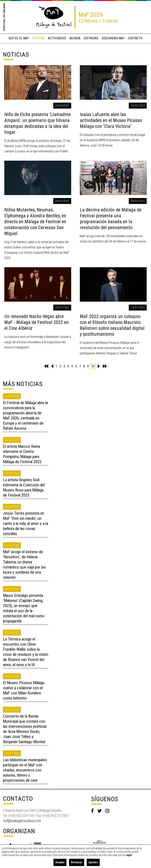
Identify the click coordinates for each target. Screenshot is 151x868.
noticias (38, 38)
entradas (91, 38)
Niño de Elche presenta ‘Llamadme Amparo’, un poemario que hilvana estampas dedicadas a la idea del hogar (37, 123)
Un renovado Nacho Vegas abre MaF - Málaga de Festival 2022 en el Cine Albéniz (36, 322)
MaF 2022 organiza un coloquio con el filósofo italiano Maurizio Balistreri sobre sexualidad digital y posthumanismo (112, 325)
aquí (129, 855)
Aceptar (60, 862)
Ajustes (93, 862)
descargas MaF (113, 38)
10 (93, 366)
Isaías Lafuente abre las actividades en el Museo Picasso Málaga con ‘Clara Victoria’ (111, 120)
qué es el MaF (19, 38)
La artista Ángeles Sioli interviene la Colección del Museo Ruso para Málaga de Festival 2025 (24, 487)
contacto (135, 38)
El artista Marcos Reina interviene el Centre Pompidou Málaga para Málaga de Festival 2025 (22, 454)
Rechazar (77, 862)
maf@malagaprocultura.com (22, 821)
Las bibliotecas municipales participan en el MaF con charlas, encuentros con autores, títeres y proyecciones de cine (25, 770)
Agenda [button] (75, 38)
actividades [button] (57, 38)
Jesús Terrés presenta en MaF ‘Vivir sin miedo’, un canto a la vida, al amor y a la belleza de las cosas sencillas (25, 523)
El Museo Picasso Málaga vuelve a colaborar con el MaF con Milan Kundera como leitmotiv (24, 690)
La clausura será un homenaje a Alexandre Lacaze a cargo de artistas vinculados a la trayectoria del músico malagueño (38, 342)
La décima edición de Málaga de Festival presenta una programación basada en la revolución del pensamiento (111, 219)
